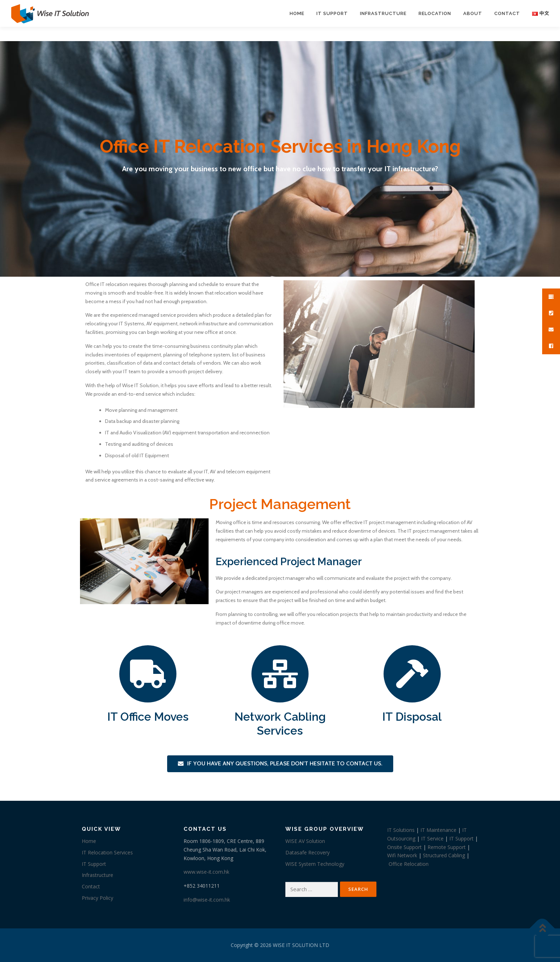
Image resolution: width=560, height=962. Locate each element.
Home (297, 13)
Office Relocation (409, 864)
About (473, 13)
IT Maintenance (438, 830)
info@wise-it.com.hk (207, 900)
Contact (507, 13)
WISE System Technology (315, 864)
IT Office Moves (148, 717)
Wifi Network (402, 855)
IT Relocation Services (107, 852)
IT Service (432, 838)
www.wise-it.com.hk (206, 872)
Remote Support (447, 847)
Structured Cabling (444, 855)
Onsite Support (404, 847)
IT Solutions (401, 830)
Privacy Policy (97, 898)
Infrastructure (383, 13)
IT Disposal (412, 717)
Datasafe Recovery (307, 852)
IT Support (332, 13)
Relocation (435, 13)
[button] (280, 764)
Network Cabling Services (280, 723)
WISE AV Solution (305, 841)
